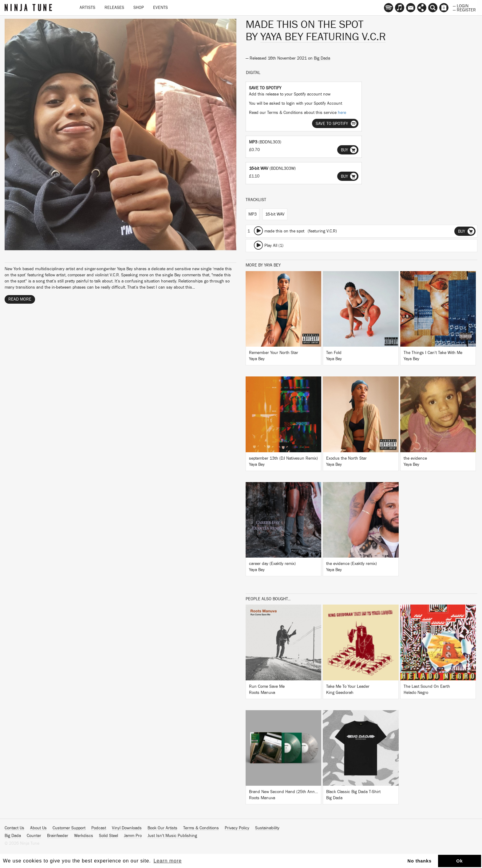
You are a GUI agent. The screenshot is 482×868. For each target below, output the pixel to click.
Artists (87, 8)
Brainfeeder (58, 836)
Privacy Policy (237, 828)
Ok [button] (459, 861)
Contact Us (14, 828)
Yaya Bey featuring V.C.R (323, 37)
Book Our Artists (162, 828)
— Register (464, 10)
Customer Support (69, 828)
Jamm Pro (133, 836)
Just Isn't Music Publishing (172, 836)
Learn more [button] (168, 861)
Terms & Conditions (201, 828)
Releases (114, 8)
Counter (34, 836)
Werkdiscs (84, 836)
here (342, 113)
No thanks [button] (420, 861)
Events (160, 8)
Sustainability (267, 828)
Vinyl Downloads (127, 828)
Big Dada (322, 58)
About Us (38, 828)
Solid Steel (109, 836)
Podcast (99, 828)
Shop (139, 8)
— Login (461, 6)
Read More (20, 299)
